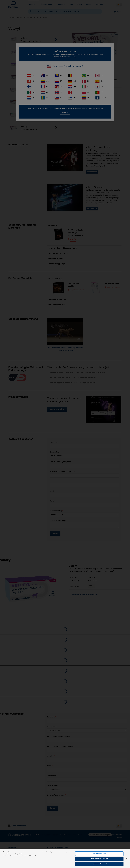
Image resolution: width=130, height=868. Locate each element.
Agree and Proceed (99, 864)
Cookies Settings (99, 853)
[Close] (127, 858)
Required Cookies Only (99, 859)
